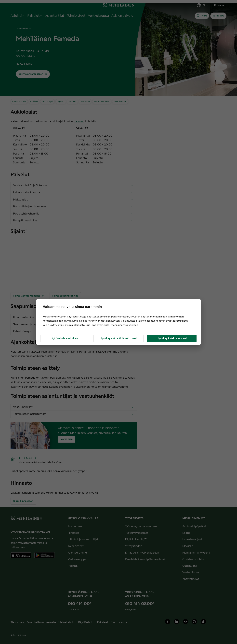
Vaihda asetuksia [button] (65, 338)
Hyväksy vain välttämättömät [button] (118, 338)
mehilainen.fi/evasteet (124, 325)
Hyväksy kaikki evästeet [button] (172, 338)
